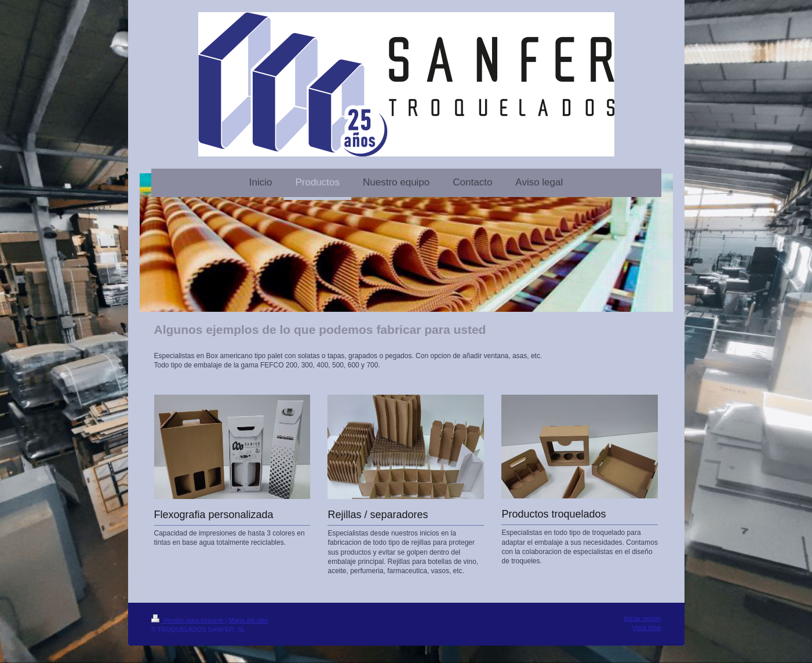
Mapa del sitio (248, 620)
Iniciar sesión (642, 618)
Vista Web (647, 628)
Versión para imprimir (188, 620)
